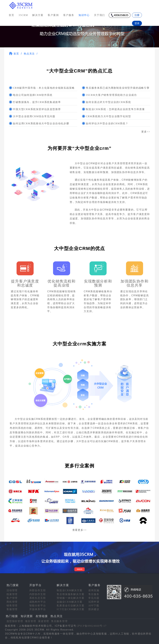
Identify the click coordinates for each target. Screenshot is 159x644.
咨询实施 (94, 590)
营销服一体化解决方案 (70, 598)
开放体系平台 (38, 609)
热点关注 (29, 54)
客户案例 (53, 15)
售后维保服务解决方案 (70, 594)
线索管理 (12, 594)
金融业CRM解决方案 (70, 602)
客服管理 (12, 609)
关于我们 (99, 15)
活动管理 (12, 590)
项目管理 (31, 621)
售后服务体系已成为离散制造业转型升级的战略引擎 (118, 88)
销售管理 (12, 606)
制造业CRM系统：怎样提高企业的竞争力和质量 (115, 109)
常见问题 (94, 598)
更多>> (146, 132)
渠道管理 (44, 621)
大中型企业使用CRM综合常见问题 (34, 116)
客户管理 (12, 598)
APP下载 (94, 606)
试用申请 (94, 602)
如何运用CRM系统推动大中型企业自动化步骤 (41, 123)
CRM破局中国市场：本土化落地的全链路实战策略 (44, 88)
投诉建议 (94, 609)
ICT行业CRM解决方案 (71, 609)
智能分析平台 (38, 606)
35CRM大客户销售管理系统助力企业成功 (111, 95)
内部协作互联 (38, 594)
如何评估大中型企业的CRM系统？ (107, 123)
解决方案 (38, 15)
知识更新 (27, 616)
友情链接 (42, 616)
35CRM (23, 15)
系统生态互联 (38, 598)
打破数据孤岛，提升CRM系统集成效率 (37, 102)
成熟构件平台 (38, 602)
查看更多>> (80, 530)
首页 (11, 15)
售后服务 (94, 594)
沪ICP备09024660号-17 (92, 626)
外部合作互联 (38, 590)
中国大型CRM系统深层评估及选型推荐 (37, 109)
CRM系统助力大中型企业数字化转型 (108, 116)
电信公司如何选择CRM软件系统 (33, 95)
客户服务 (69, 15)
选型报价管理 (15, 621)
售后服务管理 (59, 621)
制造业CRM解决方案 (70, 590)
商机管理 (12, 602)
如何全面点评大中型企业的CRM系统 (108, 102)
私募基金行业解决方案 (70, 606)
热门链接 (12, 616)
